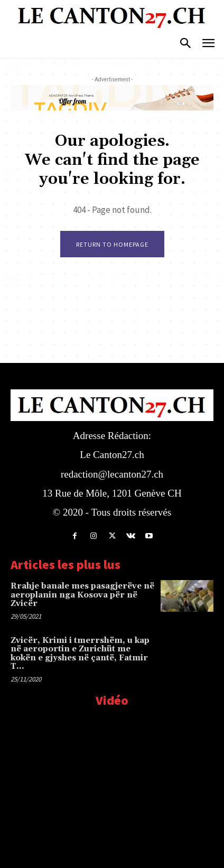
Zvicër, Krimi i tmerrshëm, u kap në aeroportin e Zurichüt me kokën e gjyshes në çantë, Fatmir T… (80, 654)
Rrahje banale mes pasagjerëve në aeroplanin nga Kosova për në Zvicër (82, 595)
